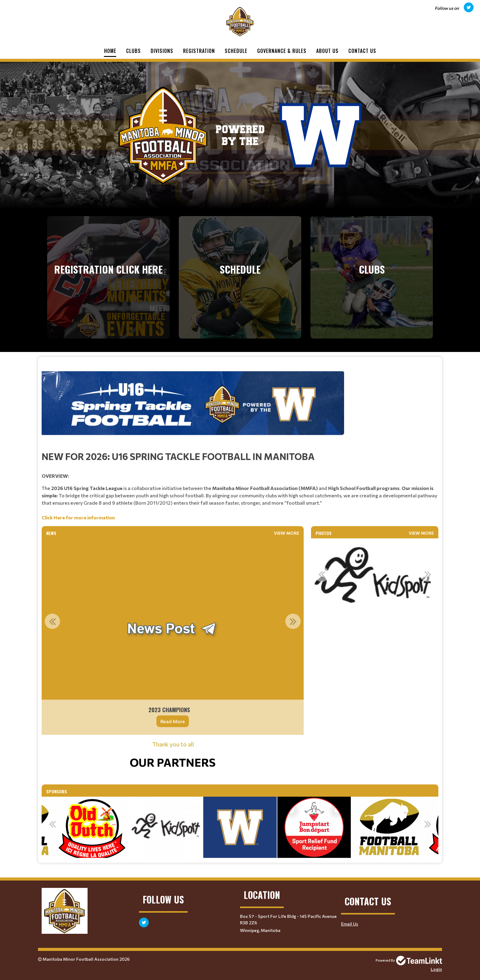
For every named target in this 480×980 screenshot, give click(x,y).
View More (287, 533)
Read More (173, 721)
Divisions (162, 51)
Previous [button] (52, 621)
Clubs (133, 51)
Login (436, 969)
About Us (327, 51)
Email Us (350, 924)
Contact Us (362, 51)
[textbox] (240, 446)
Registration (199, 51)
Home (110, 51)
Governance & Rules (282, 51)
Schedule (236, 51)
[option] (173, 637)
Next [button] (293, 621)
